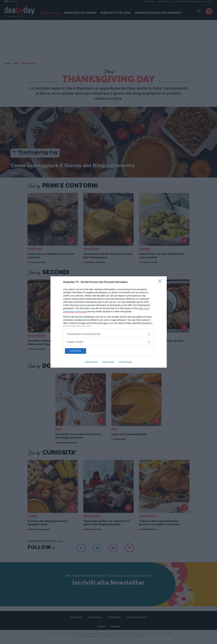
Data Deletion (91, 362)
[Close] (161, 282)
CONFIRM (79, 351)
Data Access (108, 362)
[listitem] (109, 334)
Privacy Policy (125, 362)
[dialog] (109, 322)
